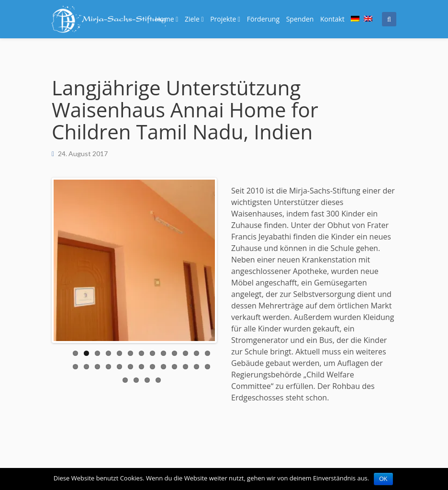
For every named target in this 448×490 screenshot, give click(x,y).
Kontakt (332, 19)
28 (136, 380)
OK (383, 479)
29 (147, 380)
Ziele (194, 19)
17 (108, 367)
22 (163, 367)
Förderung (263, 19)
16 (97, 367)
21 (152, 367)
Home (167, 19)
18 (119, 367)
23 (174, 367)
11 (185, 353)
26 (207, 367)
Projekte (225, 19)
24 (185, 367)
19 (130, 367)
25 (196, 367)
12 (196, 353)
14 (75, 367)
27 (125, 380)
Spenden (300, 19)
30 (158, 380)
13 (207, 353)
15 (86, 367)
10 (174, 353)
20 (141, 367)
